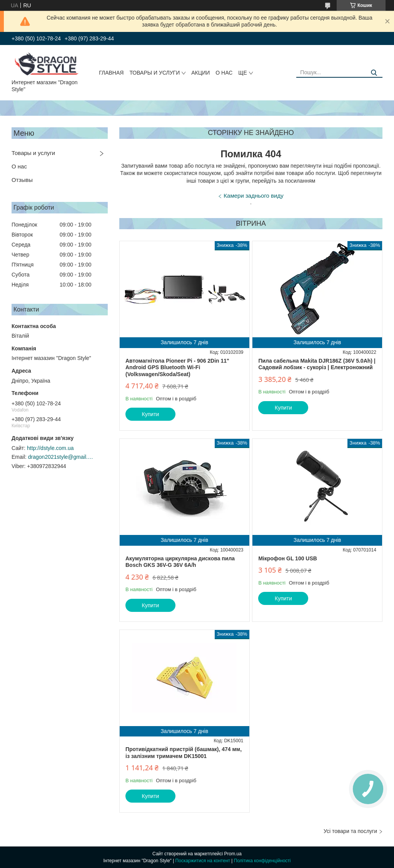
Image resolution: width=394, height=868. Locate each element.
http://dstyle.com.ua (50, 448)
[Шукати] (374, 73)
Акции (200, 73)
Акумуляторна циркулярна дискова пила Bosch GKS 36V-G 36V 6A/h (180, 562)
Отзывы (22, 180)
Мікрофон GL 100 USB (288, 558)
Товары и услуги (154, 73)
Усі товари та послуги (350, 831)
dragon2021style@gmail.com (61, 457)
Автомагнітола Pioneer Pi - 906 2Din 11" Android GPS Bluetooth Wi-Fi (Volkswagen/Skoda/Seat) (177, 367)
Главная (111, 73)
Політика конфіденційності (262, 861)
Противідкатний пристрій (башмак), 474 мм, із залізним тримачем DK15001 (184, 753)
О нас (224, 73)
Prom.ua (233, 854)
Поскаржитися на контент (203, 861)
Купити (151, 414)
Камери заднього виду (253, 196)
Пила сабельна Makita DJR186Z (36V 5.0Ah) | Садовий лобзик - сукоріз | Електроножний (317, 364)
